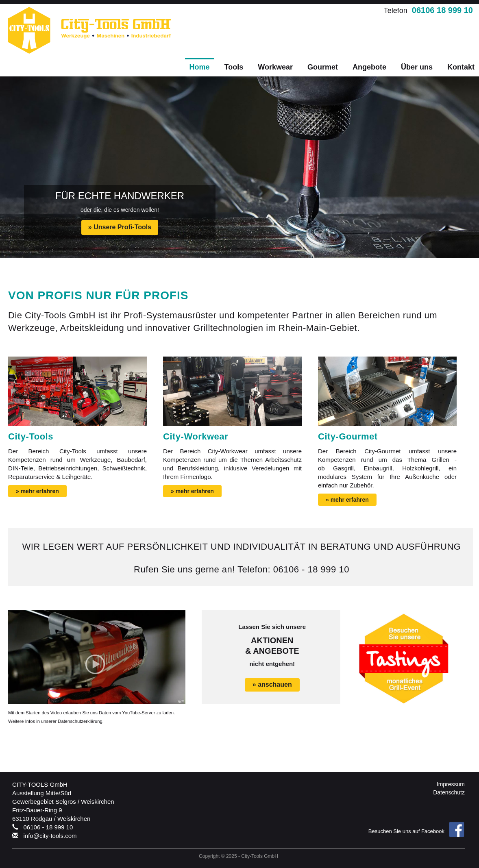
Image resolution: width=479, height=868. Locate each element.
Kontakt (461, 67)
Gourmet (323, 67)
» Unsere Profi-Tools (120, 227)
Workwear (275, 67)
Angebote (369, 67)
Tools (234, 67)
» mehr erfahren (37, 491)
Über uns (417, 67)
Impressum (451, 784)
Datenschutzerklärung (80, 721)
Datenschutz (449, 792)
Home (200, 67)
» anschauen (272, 684)
